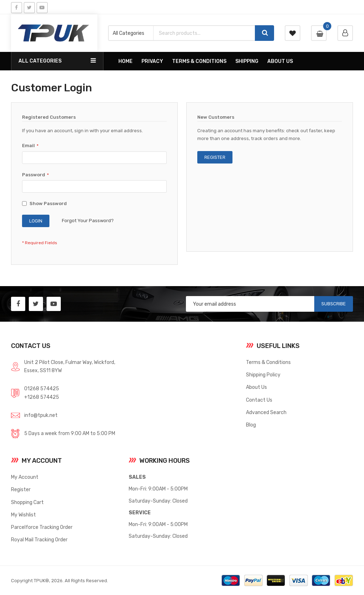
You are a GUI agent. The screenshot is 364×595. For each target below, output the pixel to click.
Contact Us (259, 400)
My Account (25, 477)
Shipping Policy (263, 375)
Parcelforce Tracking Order (42, 527)
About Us (256, 387)
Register (21, 489)
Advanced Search (266, 412)
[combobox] (204, 33)
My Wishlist (23, 515)
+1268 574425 (42, 397)
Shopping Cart (27, 502)
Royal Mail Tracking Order (39, 540)
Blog (251, 425)
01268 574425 (42, 388)
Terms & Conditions (268, 362)
